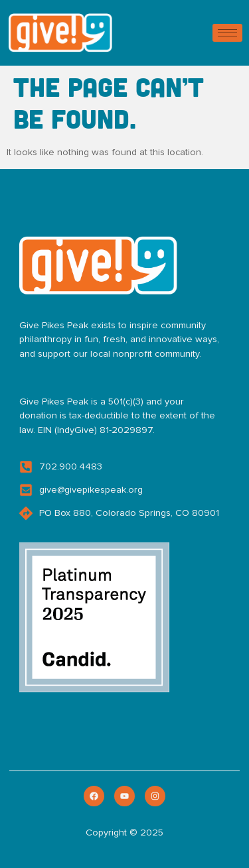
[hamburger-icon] (227, 33)
